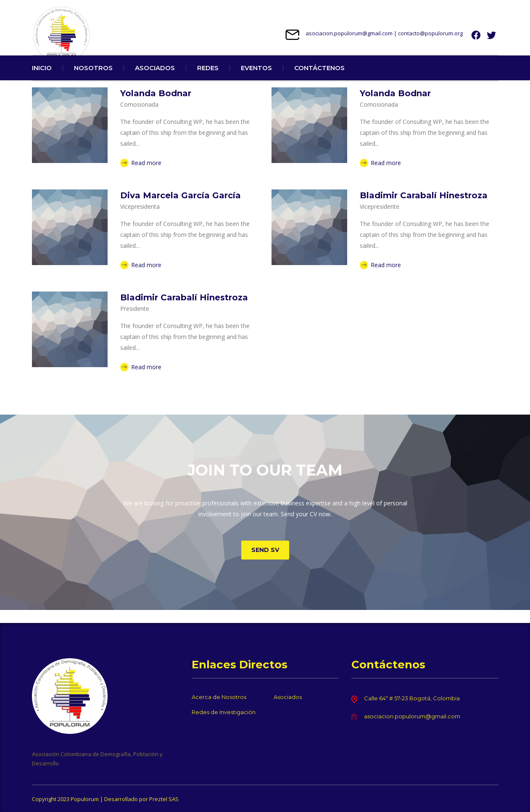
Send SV (265, 563)
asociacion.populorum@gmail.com (349, 33)
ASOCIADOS (155, 81)
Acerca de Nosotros (219, 697)
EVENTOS (256, 81)
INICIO (42, 81)
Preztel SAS (164, 799)
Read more (141, 176)
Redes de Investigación (224, 712)
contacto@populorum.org (430, 33)
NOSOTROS (93, 81)
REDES (208, 81)
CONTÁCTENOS (319, 81)
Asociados (288, 697)
